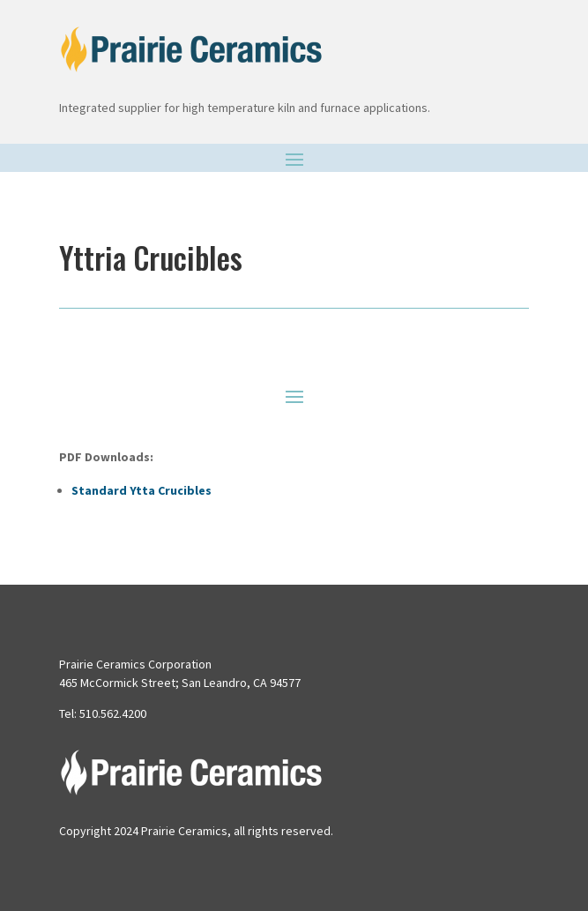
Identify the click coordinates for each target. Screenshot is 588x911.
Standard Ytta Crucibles (141, 490)
